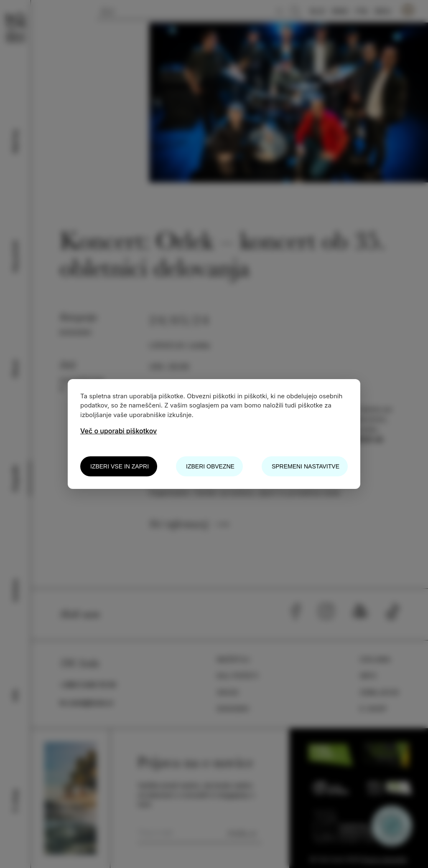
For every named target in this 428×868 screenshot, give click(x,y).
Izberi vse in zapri (120, 466)
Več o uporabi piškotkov (118, 431)
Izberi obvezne (210, 466)
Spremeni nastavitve (306, 466)
